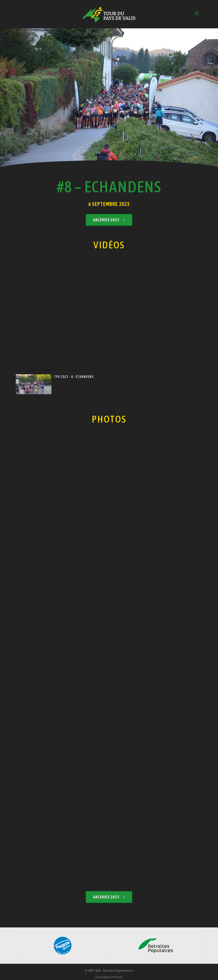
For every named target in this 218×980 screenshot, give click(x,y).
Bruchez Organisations (118, 966)
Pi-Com (118, 973)
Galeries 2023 (109, 215)
